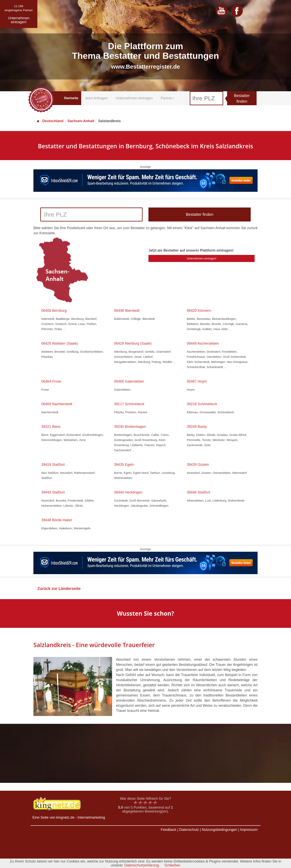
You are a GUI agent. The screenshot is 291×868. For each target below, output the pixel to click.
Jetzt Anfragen (96, 98)
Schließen (172, 865)
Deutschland (50, 121)
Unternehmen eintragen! (202, 258)
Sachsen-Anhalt (81, 121)
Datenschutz (189, 830)
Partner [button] (167, 98)
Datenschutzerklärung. (142, 865)
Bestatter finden (242, 98)
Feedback (169, 830)
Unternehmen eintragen (134, 98)
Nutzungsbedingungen (219, 830)
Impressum (249, 830)
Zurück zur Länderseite (59, 589)
